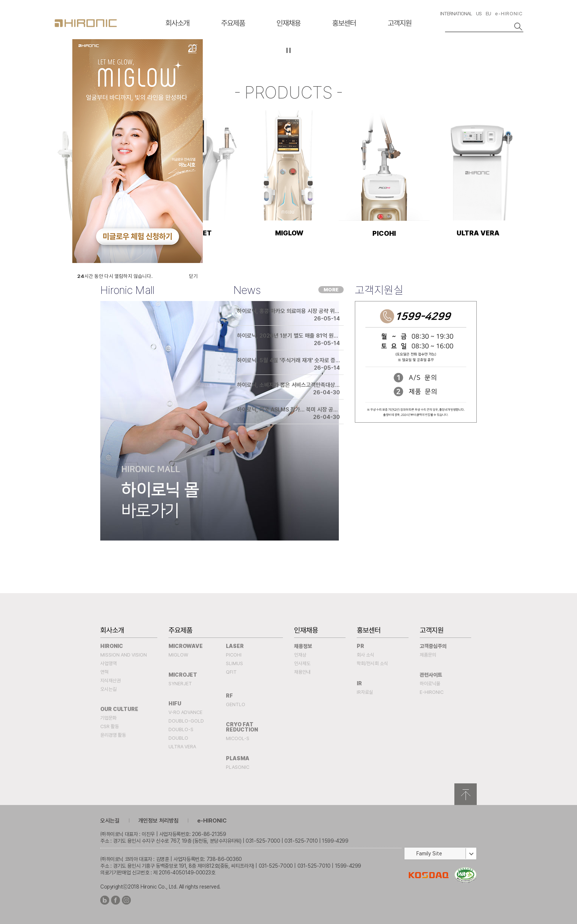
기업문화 (108, 718)
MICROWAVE (186, 646)
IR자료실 (365, 692)
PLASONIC (238, 767)
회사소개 (177, 23)
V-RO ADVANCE (185, 712)
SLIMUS (234, 663)
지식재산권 (111, 681)
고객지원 (400, 23)
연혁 (104, 672)
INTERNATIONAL (456, 14)
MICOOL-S (238, 738)
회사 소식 (365, 655)
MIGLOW (178, 655)
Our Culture (119, 709)
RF (229, 696)
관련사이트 (431, 675)
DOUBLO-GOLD (186, 721)
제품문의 (428, 655)
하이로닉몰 (430, 684)
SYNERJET (180, 684)
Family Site (429, 853)
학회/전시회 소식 (372, 663)
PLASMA (238, 758)
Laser (235, 646)
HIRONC (86, 23)
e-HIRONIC (509, 14)
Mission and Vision (124, 655)
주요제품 (233, 23)
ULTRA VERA (182, 747)
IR (359, 683)
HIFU (175, 704)
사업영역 (108, 663)
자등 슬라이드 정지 (289, 50)
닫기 (193, 276)
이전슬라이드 (62, 54)
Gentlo (236, 704)
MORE (331, 290)
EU (488, 14)
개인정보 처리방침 (158, 821)
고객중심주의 (433, 646)
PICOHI (234, 655)
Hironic (112, 646)
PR (360, 646)
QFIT (231, 672)
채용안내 (302, 672)
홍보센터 (344, 23)
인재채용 (288, 23)
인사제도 (302, 663)
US (479, 14)
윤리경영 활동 (113, 735)
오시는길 (108, 689)
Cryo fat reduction (242, 727)
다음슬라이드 (515, 54)
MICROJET (183, 675)
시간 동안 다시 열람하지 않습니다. (115, 276)
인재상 (300, 655)
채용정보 (303, 646)
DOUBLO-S (181, 729)
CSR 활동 (110, 726)
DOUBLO (178, 738)
